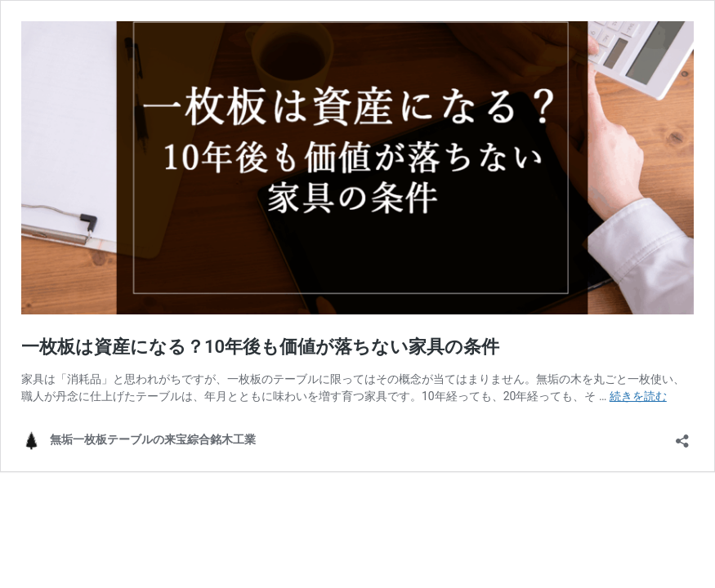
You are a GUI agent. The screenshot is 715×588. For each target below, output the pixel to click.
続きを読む (638, 396)
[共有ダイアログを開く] (682, 436)
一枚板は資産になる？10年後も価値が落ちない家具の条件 (260, 347)
